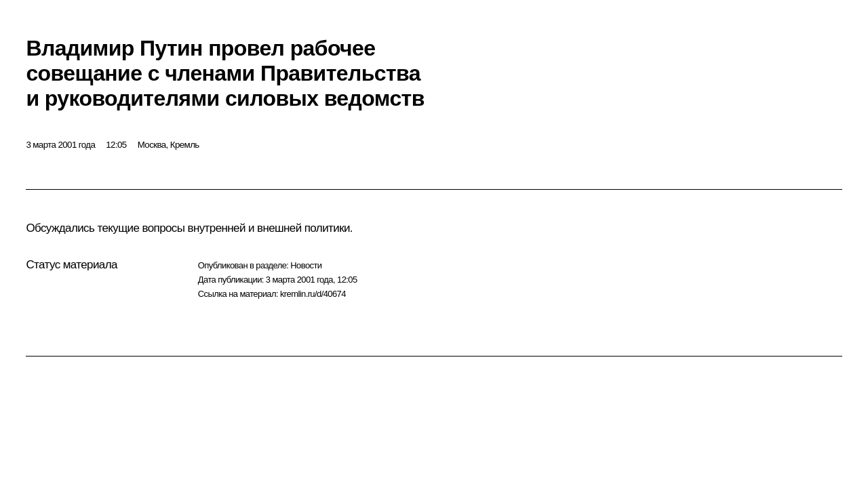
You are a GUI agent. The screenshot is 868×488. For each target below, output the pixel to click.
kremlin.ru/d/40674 (313, 294)
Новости (306, 265)
